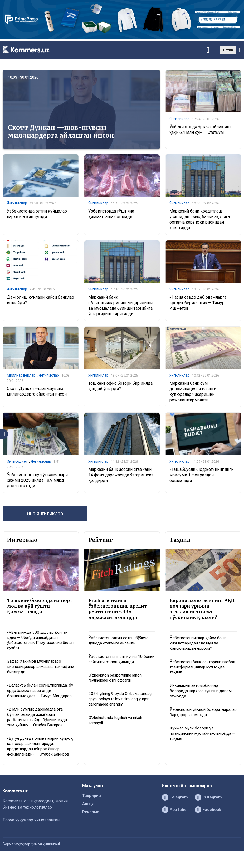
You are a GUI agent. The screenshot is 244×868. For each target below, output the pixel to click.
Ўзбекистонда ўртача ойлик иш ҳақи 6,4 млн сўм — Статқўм (200, 130)
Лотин (228, 50)
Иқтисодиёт (17, 462)
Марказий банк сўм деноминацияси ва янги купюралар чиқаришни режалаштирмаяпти (193, 392)
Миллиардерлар (21, 376)
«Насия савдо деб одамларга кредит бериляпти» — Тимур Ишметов (198, 303)
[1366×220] (122, 38)
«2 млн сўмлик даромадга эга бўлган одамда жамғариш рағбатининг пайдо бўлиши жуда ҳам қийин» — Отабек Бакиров (39, 727)
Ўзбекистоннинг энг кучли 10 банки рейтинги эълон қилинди (119, 662)
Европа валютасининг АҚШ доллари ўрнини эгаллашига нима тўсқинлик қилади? (197, 610)
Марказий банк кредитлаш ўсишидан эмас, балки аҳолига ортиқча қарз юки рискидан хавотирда (200, 220)
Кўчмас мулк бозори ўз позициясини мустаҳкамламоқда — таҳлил (202, 738)
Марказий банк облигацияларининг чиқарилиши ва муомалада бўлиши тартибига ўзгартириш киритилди (120, 306)
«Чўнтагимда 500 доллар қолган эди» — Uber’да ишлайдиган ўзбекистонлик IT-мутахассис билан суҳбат (39, 642)
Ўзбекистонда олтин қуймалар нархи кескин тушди (37, 214)
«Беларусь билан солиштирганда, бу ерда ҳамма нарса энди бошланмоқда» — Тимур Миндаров (40, 697)
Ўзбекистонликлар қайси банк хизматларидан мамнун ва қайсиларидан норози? (199, 645)
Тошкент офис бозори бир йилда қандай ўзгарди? (120, 386)
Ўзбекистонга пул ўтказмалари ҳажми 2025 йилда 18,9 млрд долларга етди (37, 481)
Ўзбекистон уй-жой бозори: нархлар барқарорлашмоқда (198, 716)
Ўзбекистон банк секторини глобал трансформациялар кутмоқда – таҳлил (197, 670)
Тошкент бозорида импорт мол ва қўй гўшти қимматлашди (39, 607)
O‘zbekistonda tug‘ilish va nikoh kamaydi (118, 730)
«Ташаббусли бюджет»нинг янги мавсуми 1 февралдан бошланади (201, 475)
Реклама (91, 824)
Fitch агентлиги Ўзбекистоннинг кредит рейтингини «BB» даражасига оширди (119, 610)
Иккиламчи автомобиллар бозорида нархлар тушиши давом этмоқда (203, 695)
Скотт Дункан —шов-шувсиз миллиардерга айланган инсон (61, 132)
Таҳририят (93, 807)
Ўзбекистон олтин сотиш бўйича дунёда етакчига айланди (120, 643)
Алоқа (89, 815)
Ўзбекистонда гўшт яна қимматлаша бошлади (111, 214)
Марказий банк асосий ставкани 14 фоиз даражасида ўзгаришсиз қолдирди (121, 475)
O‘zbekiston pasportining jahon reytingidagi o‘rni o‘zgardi (117, 681)
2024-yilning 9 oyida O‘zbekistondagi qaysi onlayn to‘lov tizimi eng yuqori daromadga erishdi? (121, 705)
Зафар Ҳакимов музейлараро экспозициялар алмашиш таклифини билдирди (36, 670)
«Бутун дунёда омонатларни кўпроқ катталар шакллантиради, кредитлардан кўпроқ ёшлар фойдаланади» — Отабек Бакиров (40, 757)
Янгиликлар (180, 119)
